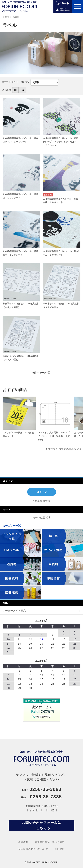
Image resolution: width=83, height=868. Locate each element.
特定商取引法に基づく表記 (50, 842)
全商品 (6, 17)
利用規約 (60, 849)
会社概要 (23, 842)
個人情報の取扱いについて (33, 849)
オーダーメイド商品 (14, 611)
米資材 (16, 17)
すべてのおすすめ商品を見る (65, 449)
